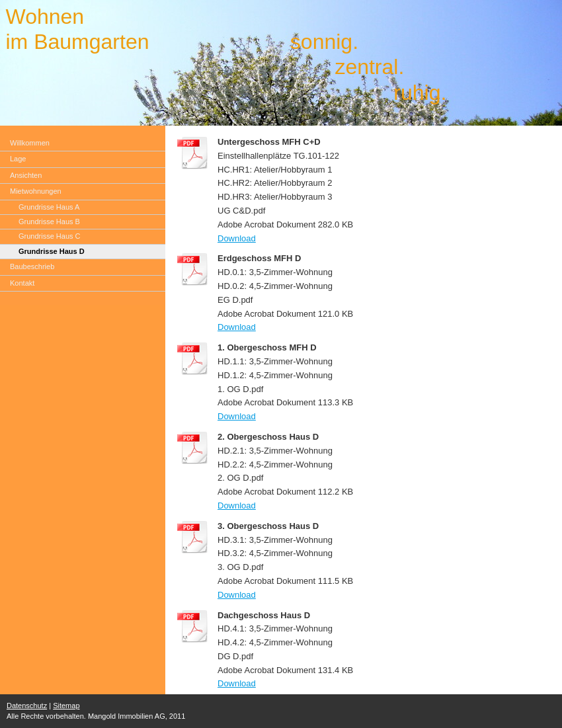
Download (237, 238)
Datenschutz (27, 706)
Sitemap (66, 706)
